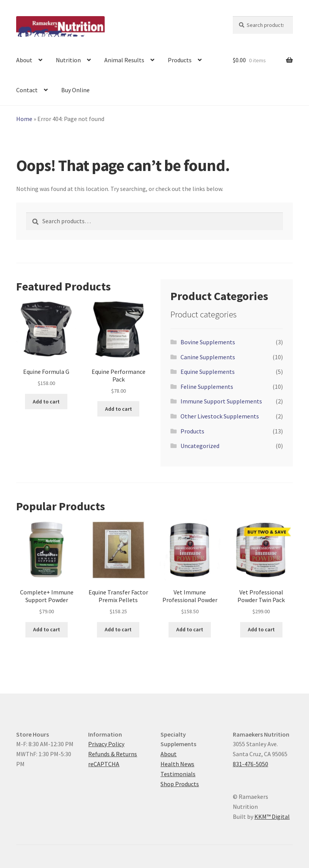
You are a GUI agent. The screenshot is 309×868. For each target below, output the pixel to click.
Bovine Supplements (208, 342)
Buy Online (75, 90)
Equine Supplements (208, 372)
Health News (177, 764)
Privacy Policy (106, 744)
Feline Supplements (207, 387)
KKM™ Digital (272, 817)
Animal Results (124, 60)
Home (24, 119)
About (24, 60)
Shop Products (180, 784)
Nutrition (68, 60)
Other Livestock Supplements (220, 416)
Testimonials (178, 774)
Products (180, 60)
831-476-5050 (251, 764)
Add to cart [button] (46, 402)
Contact (27, 90)
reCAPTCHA (104, 764)
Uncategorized (200, 446)
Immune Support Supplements (221, 401)
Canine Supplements (208, 357)
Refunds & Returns (113, 754)
